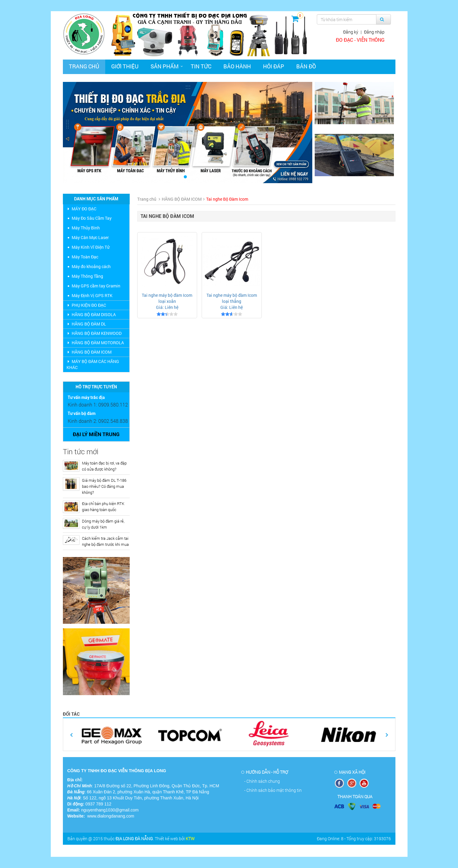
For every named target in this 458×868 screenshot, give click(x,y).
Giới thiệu (125, 66)
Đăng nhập (374, 32)
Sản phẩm (165, 66)
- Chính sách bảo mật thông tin (273, 790)
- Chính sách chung (262, 781)
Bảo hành (237, 66)
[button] (82, 133)
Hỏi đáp (274, 66)
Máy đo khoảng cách (91, 266)
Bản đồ (306, 66)
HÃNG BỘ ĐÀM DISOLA (91, 314)
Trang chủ (84, 66)
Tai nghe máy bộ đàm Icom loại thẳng (232, 298)
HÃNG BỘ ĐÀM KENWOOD (94, 333)
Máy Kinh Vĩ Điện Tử (91, 247)
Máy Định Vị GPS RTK (92, 295)
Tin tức (201, 66)
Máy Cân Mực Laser (90, 237)
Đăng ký (351, 32)
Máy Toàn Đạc (85, 257)
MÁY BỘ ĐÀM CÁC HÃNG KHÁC (93, 364)
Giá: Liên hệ (167, 307)
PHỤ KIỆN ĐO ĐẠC (86, 305)
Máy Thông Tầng (87, 276)
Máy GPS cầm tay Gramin (96, 286)
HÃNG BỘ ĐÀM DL (86, 324)
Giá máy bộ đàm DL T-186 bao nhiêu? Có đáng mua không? (104, 486)
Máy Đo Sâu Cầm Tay (92, 218)
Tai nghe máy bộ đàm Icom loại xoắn (167, 298)
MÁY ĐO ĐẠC (81, 209)
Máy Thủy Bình (86, 228)
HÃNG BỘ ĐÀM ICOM (89, 352)
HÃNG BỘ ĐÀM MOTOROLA (95, 343)
